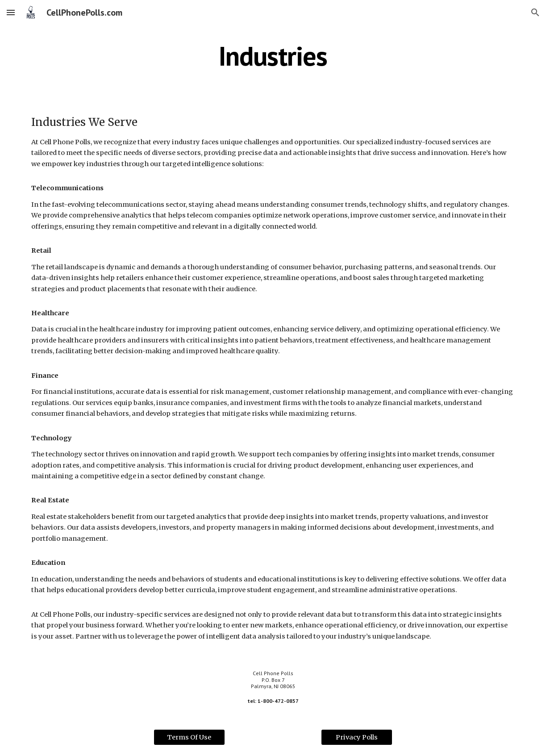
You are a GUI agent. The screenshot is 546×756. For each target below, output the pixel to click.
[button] (11, 12)
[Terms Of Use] (189, 737)
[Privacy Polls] (357, 737)
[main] (273, 56)
